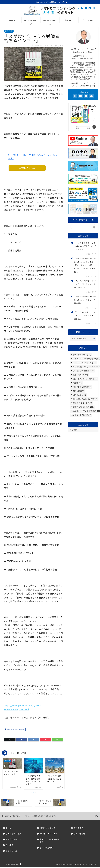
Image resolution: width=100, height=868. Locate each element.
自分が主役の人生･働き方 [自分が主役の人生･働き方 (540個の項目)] (85, 399)
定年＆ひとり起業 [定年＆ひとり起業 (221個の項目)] (82, 387)
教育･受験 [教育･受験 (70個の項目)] (79, 391)
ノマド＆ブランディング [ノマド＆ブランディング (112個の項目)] (85, 363)
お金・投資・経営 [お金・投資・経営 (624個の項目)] (82, 355)
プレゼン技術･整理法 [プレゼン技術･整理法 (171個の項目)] (83, 371)
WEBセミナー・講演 (49, 834)
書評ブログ (9, 31)
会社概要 (69, 21)
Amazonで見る (27, 168)
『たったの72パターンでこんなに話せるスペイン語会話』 (85, 316)
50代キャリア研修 (48, 829)
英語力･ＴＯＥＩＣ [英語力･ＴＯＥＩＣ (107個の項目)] (82, 403)
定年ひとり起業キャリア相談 (49, 841)
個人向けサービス (50, 21)
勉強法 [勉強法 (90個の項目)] (77, 383)
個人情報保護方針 (12, 865)
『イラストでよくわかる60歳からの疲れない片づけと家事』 (85, 247)
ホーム (12, 21)
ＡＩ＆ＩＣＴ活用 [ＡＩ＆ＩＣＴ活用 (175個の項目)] (82, 415)
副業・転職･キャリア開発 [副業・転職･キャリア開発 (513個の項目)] (85, 379)
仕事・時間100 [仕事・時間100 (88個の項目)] (80, 375)
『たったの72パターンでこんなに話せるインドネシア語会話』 (85, 285)
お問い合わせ (79, 834)
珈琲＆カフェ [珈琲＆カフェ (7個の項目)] (79, 395)
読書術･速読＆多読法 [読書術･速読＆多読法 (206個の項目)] (83, 407)
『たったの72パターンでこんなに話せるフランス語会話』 (85, 300)
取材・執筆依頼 (46, 848)
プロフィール (88, 21)
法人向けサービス (31, 21)
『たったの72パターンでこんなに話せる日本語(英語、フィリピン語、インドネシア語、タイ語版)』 (85, 266)
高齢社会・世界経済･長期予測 (15, 730)
